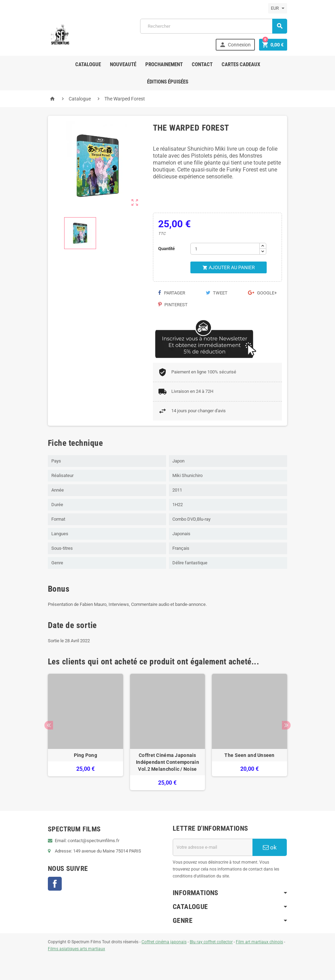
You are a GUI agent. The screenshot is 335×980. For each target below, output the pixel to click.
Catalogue (88, 64)
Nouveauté (123, 64)
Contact (202, 64)
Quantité (166, 249)
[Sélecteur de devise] (278, 8)
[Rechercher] (214, 26)
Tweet (217, 293)
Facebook (55, 884)
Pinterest (173, 305)
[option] (85, 732)
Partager (172, 293)
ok (270, 847)
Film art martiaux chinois (259, 942)
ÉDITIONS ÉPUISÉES (168, 82)
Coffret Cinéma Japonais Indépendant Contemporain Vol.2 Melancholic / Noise (167, 762)
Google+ (262, 293)
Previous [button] (49, 725)
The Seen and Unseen (249, 755)
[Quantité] (225, 249)
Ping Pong (86, 755)
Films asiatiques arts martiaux (76, 949)
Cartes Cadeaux (241, 64)
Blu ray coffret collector (211, 942)
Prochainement (164, 64)
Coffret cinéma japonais (164, 942)
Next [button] (286, 725)
